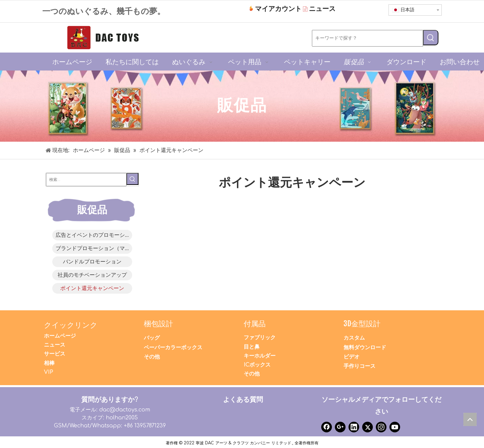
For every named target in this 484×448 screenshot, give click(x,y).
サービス (55, 354)
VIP (49, 372)
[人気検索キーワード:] (431, 38)
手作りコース (360, 366)
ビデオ (352, 357)
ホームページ (60, 336)
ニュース (55, 345)
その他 (152, 357)
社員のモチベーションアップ (92, 275)
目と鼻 (252, 347)
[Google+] (340, 427)
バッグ (152, 338)
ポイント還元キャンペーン (92, 288)
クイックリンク (71, 325)
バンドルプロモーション (92, 262)
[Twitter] (367, 427)
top (472, 421)
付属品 (255, 323)
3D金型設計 (362, 323)
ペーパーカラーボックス (173, 348)
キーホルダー (260, 356)
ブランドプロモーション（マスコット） (94, 248)
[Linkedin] (354, 427)
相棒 (49, 363)
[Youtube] (395, 427)
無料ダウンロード (365, 348)
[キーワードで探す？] (367, 38)
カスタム (354, 338)
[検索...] (86, 180)
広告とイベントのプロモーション (94, 235)
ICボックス (257, 365)
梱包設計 (158, 323)
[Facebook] (327, 427)
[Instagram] (381, 427)
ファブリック (260, 338)
